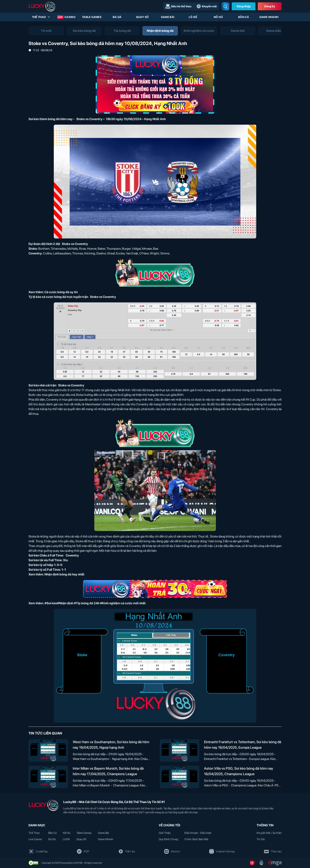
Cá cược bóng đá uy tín (61, 292)
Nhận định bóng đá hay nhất (64, 574)
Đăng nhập (244, 6)
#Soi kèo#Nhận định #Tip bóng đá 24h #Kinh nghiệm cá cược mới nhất (95, 603)
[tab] (46, 31)
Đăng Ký (270, 6)
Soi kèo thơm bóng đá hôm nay (51, 119)
